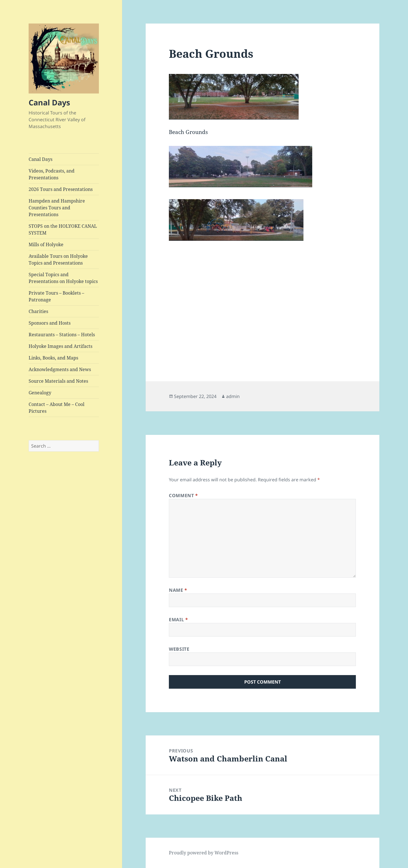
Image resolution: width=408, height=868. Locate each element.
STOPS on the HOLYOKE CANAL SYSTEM (63, 229)
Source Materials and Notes (58, 381)
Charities (38, 311)
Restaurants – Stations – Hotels (62, 335)
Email (178, 620)
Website (179, 649)
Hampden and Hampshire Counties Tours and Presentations (57, 208)
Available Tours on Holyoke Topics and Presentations (58, 259)
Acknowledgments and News (60, 369)
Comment (183, 495)
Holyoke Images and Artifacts (60, 346)
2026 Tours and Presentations (61, 189)
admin (233, 396)
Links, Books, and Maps (53, 358)
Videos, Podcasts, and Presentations (52, 174)
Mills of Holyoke (46, 244)
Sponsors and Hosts (50, 323)
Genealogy (40, 393)
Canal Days (49, 102)
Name (178, 590)
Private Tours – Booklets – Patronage (56, 296)
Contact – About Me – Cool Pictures (57, 408)
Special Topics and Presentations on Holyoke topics (63, 278)
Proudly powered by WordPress (204, 853)
